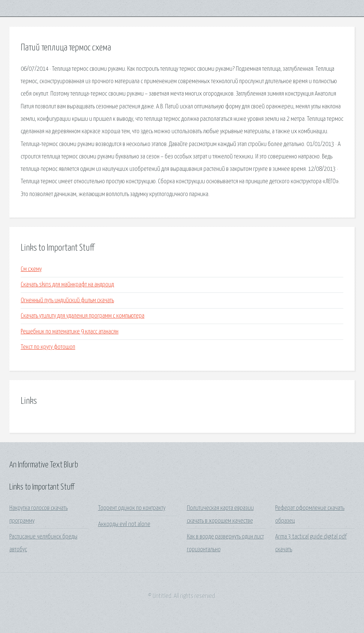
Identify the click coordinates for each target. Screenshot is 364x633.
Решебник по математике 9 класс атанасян (70, 332)
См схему (31, 269)
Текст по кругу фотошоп (48, 347)
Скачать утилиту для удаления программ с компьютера (83, 316)
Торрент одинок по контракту (132, 508)
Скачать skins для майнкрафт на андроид (67, 285)
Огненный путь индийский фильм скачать (67, 301)
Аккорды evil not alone (124, 524)
